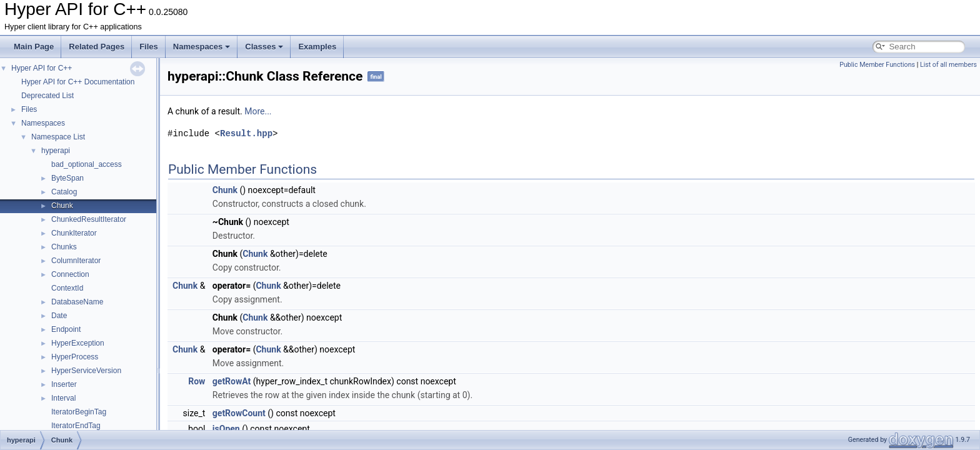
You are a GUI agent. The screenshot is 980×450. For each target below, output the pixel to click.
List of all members (948, 65)
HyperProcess (75, 357)
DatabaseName (77, 302)
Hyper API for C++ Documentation (78, 82)
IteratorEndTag (76, 426)
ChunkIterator (74, 233)
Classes (264, 47)
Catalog (64, 192)
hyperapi (56, 151)
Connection (70, 274)
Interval (63, 398)
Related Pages (97, 47)
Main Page (34, 47)
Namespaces (202, 47)
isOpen (226, 429)
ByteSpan (67, 178)
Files (149, 47)
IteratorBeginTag (79, 412)
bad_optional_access (87, 164)
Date (59, 316)
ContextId (67, 288)
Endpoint (66, 329)
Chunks (64, 247)
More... (258, 111)
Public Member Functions (877, 65)
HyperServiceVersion (86, 371)
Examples (317, 47)
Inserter (64, 384)
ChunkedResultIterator (89, 219)
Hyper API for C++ (42, 68)
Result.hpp (246, 133)
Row (197, 381)
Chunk (62, 206)
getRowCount (239, 413)
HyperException (78, 343)
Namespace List (58, 137)
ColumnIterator (76, 261)
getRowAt (232, 381)
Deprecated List (47, 96)
